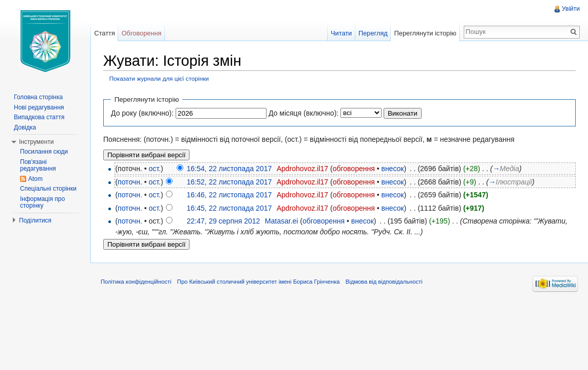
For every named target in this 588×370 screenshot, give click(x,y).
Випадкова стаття (39, 117)
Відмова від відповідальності (384, 282)
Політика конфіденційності (136, 282)
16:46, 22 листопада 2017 (230, 195)
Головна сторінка (38, 97)
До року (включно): (142, 113)
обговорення (354, 169)
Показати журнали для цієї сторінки (159, 78)
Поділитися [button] (35, 220)
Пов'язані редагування (38, 165)
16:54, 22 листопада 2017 (230, 169)
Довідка (25, 127)
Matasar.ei (282, 221)
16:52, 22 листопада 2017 (230, 182)
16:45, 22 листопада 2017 (230, 208)
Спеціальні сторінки (48, 189)
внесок (392, 169)
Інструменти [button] (36, 142)
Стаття (104, 33)
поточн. (130, 182)
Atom (35, 179)
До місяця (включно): (304, 113)
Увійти (571, 9)
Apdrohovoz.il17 (302, 169)
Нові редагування (39, 107)
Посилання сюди (44, 152)
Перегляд (373, 33)
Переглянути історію (425, 33)
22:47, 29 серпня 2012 (224, 221)
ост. (155, 169)
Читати (341, 33)
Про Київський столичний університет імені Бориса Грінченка (259, 282)
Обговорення (142, 33)
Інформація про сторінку (42, 202)
